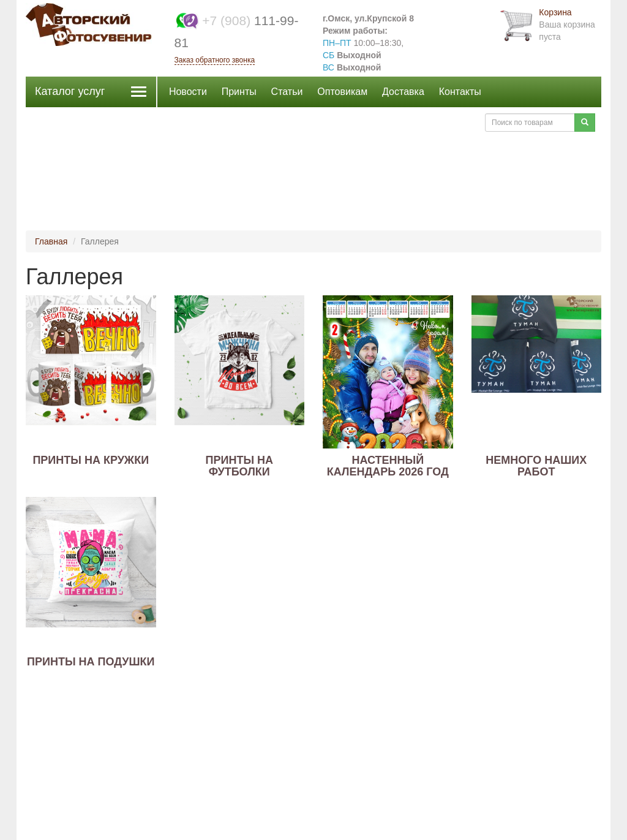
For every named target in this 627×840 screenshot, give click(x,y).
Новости (188, 92)
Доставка (403, 92)
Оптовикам (342, 92)
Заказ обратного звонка (215, 60)
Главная (51, 241)
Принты (239, 92)
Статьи (287, 92)
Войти (459, 122)
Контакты (460, 92)
